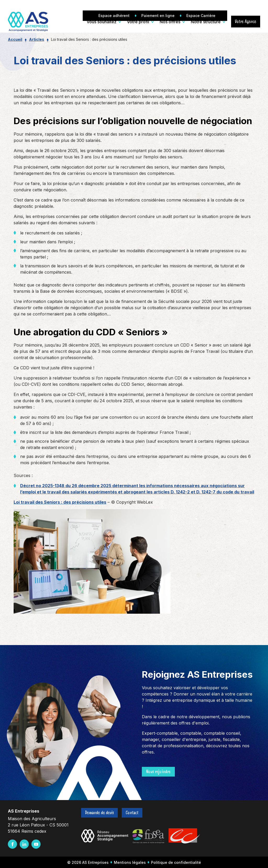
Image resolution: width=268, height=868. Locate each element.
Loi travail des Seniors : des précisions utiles (60, 502)
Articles (37, 39)
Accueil (15, 39)
